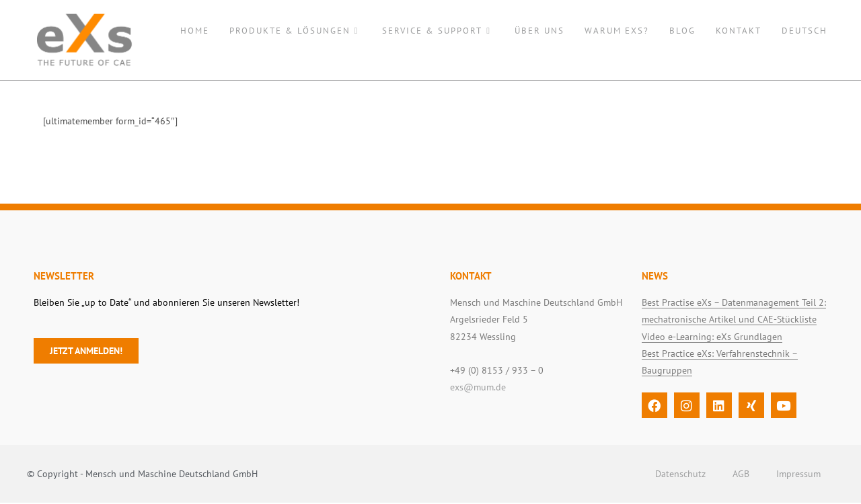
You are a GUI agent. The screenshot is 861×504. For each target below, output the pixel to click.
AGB (741, 475)
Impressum (798, 475)
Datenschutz (680, 475)
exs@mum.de (478, 388)
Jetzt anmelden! (86, 352)
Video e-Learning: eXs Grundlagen (712, 338)
